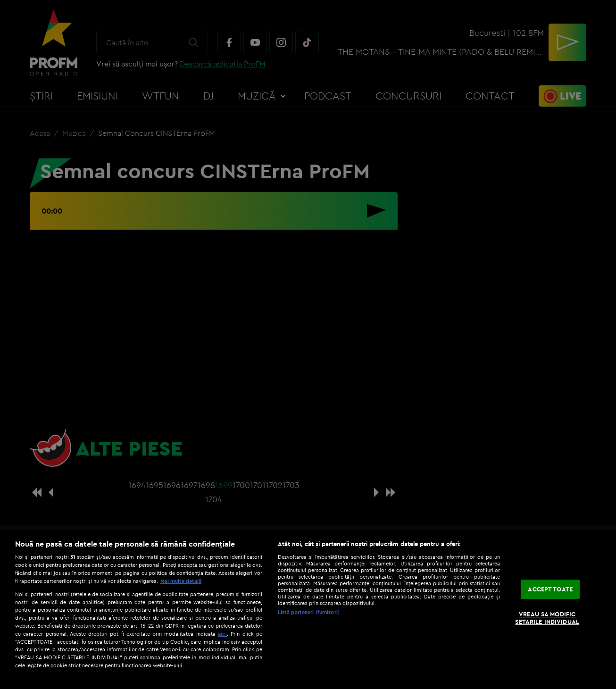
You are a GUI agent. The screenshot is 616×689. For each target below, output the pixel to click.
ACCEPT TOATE (550, 589)
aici (222, 634)
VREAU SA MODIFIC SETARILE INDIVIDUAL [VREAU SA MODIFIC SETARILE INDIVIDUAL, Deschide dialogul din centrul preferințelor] (547, 618)
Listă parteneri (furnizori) (309, 612)
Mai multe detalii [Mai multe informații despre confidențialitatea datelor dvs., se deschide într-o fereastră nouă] (181, 581)
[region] (308, 609)
